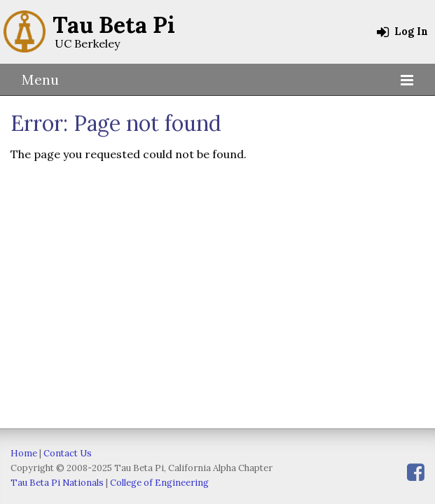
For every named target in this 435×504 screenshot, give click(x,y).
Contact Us (68, 453)
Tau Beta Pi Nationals (57, 483)
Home (24, 453)
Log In (402, 31)
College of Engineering (159, 483)
